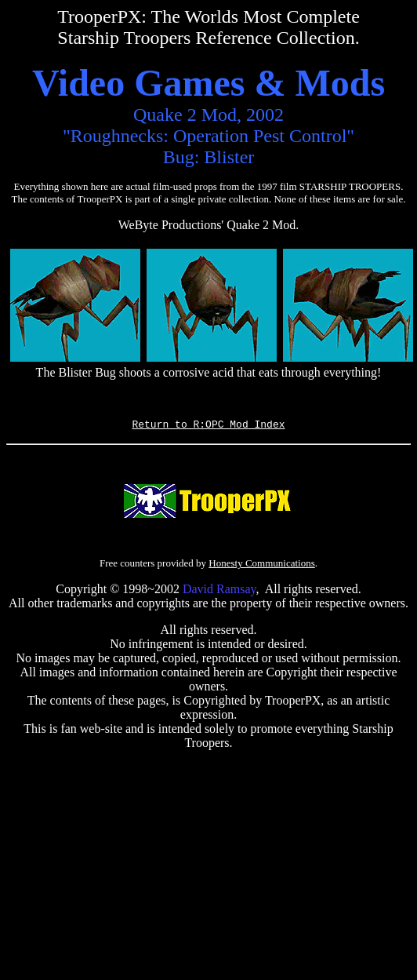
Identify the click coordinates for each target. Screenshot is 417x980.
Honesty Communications (261, 565)
